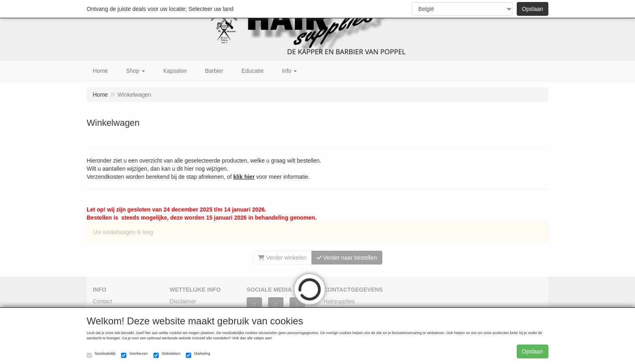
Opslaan (533, 9)
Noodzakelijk (101, 355)
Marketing (198, 355)
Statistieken (167, 355)
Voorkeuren (134, 355)
